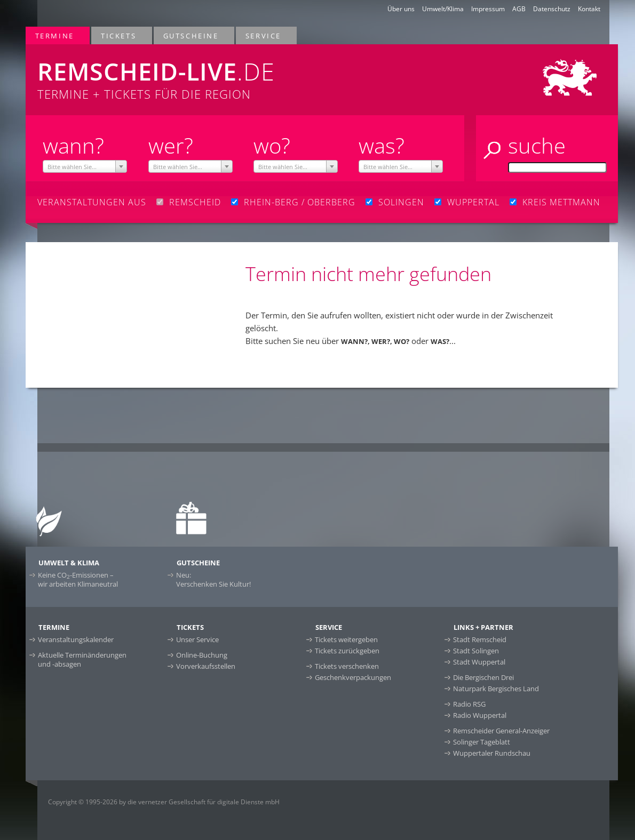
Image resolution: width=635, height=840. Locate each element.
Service (264, 35)
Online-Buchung (202, 655)
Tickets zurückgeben (347, 651)
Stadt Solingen (476, 651)
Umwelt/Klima (443, 9)
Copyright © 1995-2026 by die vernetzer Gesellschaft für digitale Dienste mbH (164, 802)
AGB (519, 9)
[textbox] (85, 167)
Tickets (119, 35)
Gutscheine (192, 35)
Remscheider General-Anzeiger (501, 731)
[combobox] (85, 166)
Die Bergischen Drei (483, 677)
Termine (55, 35)
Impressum (488, 9)
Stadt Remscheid (480, 639)
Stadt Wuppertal (479, 662)
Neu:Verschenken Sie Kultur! (213, 579)
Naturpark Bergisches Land (496, 689)
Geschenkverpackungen (353, 677)
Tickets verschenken (347, 666)
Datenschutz (552, 9)
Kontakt (589, 9)
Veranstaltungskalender (76, 639)
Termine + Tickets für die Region (200, 73)
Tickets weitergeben (346, 639)
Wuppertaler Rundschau (492, 753)
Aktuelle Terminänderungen (82, 659)
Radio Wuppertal (480, 715)
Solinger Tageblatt (482, 742)
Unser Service (197, 639)
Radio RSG (469, 704)
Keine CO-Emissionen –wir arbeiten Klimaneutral (78, 579)
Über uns (401, 9)
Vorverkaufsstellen (206, 666)
